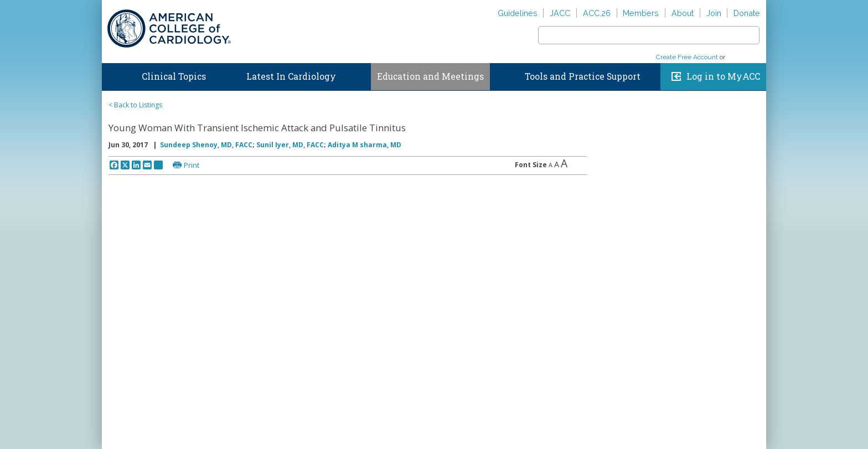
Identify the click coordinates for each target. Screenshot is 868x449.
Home (112, 74)
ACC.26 (597, 13)
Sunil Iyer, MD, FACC (290, 145)
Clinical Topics (174, 76)
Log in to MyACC (723, 76)
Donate (747, 13)
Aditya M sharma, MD (365, 145)
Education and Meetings (430, 76)
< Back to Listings (135, 105)
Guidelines (518, 13)
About (683, 13)
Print (192, 165)
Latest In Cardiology (291, 76)
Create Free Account (687, 57)
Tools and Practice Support (583, 76)
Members (641, 13)
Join (714, 13)
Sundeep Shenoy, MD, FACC (206, 145)
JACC (560, 13)
